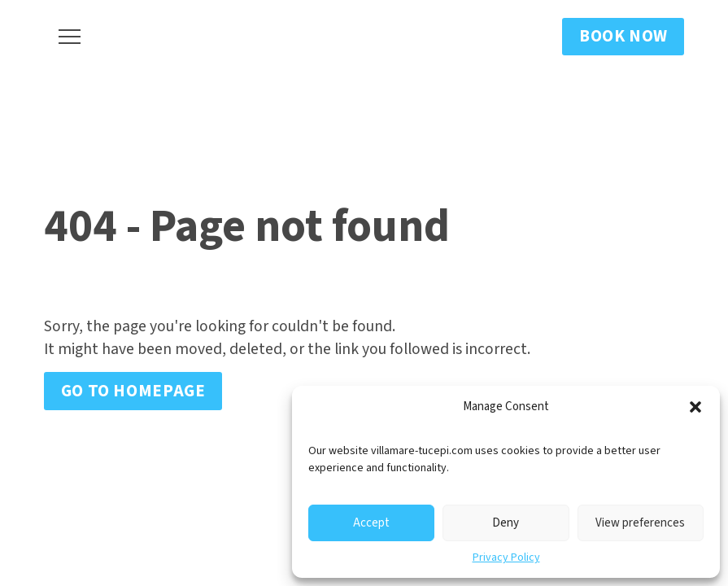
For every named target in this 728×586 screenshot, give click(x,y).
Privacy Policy (506, 558)
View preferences (640, 523)
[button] (695, 407)
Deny (506, 523)
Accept (371, 523)
